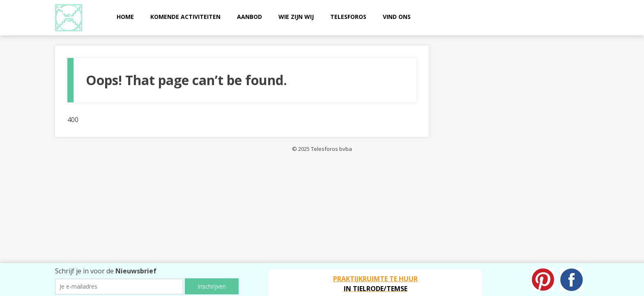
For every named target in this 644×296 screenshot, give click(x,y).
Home (125, 17)
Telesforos (348, 17)
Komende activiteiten (185, 17)
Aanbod (250, 17)
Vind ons (397, 17)
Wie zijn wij (296, 17)
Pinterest (543, 280)
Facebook (572, 280)
